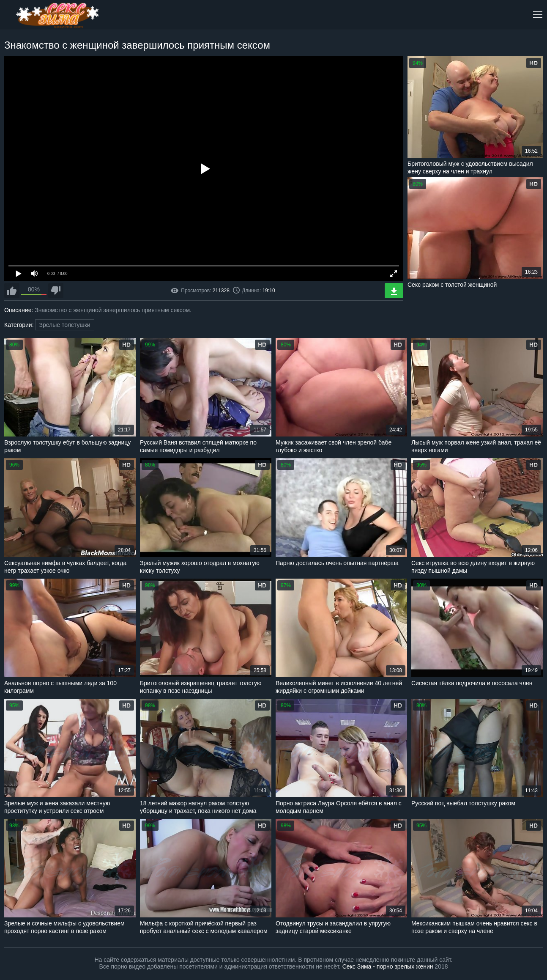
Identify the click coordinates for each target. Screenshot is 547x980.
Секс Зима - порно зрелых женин (388, 966)
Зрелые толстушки (64, 325)
